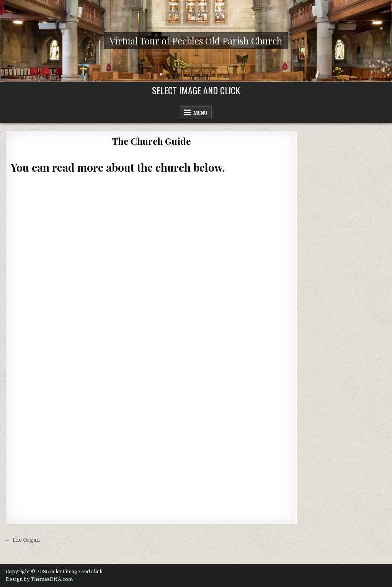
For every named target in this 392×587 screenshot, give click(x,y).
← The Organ (23, 540)
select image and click (196, 90)
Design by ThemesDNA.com (39, 579)
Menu (200, 113)
